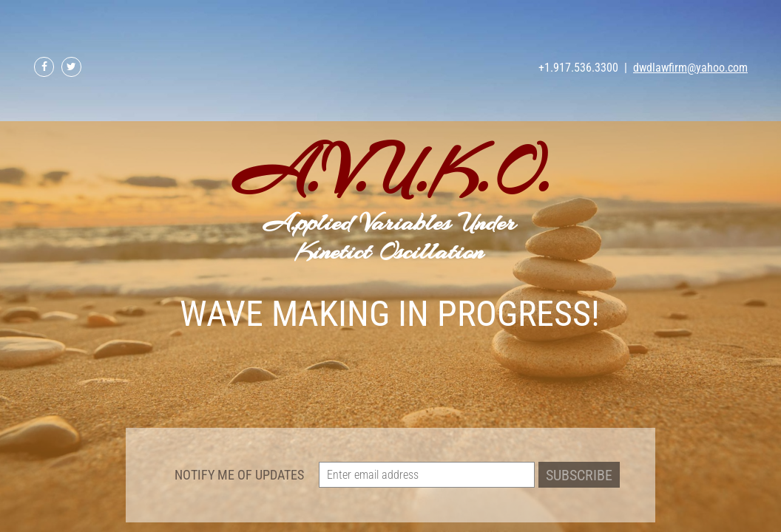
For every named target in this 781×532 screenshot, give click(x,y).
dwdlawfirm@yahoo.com (690, 68)
